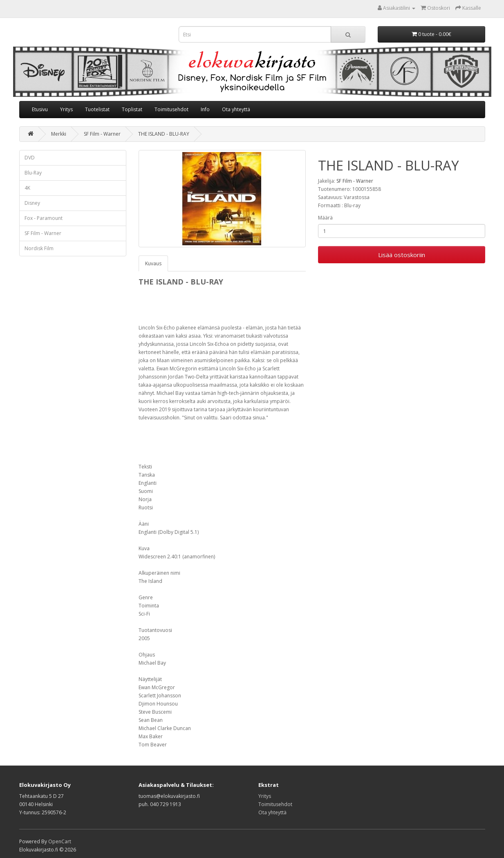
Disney (32, 203)
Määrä (325, 218)
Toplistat (132, 109)
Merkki (59, 134)
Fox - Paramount (44, 218)
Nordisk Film (39, 248)
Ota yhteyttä (236, 109)
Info (205, 109)
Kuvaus (153, 263)
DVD (30, 158)
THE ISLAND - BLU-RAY (164, 134)
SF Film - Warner (102, 134)
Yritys (66, 109)
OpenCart (60, 841)
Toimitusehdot (171, 109)
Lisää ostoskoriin (402, 255)
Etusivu (40, 109)
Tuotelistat (97, 109)
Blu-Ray (33, 173)
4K (27, 188)
